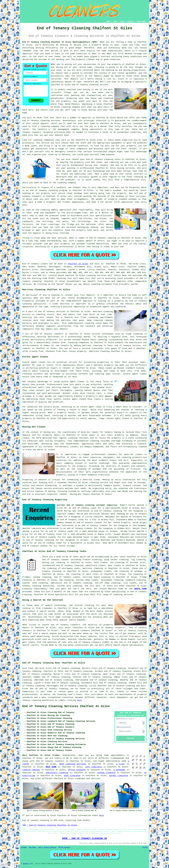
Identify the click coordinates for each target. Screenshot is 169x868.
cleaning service (99, 483)
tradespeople (117, 758)
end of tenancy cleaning (54, 689)
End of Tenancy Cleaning (47, 847)
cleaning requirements (35, 589)
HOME (108, 22)
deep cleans (92, 580)
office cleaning (77, 770)
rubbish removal (31, 770)
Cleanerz (26, 864)
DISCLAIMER (141, 22)
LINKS (115, 22)
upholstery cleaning (57, 773)
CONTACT (131, 22)
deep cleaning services (73, 764)
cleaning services (96, 275)
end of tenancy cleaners (50, 761)
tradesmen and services (88, 779)
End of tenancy (31, 264)
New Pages (32, 847)
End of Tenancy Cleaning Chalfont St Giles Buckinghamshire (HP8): (60, 42)
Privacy (145, 847)
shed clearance (72, 776)
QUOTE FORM (140, 589)
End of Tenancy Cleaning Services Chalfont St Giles (66, 706)
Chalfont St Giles (78, 264)
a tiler (120, 764)
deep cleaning (95, 320)
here (79, 700)
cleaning (73, 438)
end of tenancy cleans (67, 577)
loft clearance (93, 767)
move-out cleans (133, 454)
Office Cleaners (64, 847)
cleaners (59, 334)
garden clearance (119, 776)
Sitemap (24, 847)
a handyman (119, 770)
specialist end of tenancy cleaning (71, 583)
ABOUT (123, 22)
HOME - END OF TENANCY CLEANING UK (85, 838)
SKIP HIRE (51, 767)
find (31, 668)
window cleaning (106, 773)
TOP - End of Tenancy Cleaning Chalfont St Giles (50, 825)
